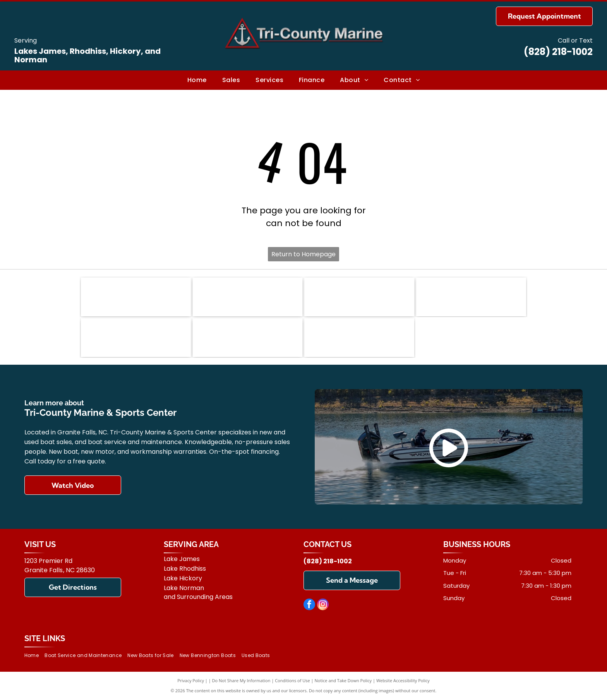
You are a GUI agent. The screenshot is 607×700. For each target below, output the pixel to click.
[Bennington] (136, 297)
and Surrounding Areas (198, 597)
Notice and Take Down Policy (343, 680)
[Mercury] (136, 338)
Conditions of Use (292, 680)
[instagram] (323, 605)
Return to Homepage (303, 254)
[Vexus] (471, 297)
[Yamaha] (248, 338)
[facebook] (309, 605)
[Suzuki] (359, 338)
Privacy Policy (191, 680)
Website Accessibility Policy (403, 680)
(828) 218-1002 (558, 52)
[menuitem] (197, 80)
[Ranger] (248, 297)
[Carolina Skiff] (359, 297)
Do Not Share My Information (241, 680)
